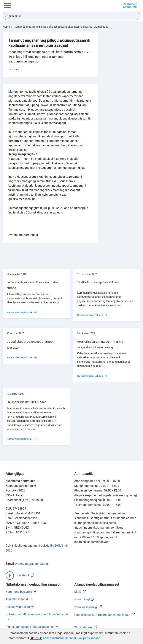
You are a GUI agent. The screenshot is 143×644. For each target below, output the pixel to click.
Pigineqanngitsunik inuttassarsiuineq (30, 627)
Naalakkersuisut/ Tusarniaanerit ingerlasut (102, 615)
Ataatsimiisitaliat (17, 599)
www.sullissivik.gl (86, 607)
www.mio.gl (82, 599)
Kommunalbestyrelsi (19, 592)
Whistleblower (84, 627)
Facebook (23, 575)
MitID (78, 592)
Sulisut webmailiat (18, 607)
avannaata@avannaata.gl (32, 564)
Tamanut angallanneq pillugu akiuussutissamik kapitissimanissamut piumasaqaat (62, 27)
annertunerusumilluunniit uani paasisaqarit (71, 638)
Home (6, 27)
